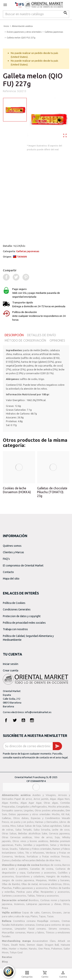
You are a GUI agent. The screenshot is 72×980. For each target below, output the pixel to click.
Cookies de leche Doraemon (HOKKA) (17, 490)
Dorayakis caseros (12, 810)
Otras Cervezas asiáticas (17, 837)
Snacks (14, 849)
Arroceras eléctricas (50, 884)
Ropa (5, 908)
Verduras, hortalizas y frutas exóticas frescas (42, 856)
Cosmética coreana (24, 921)
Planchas (7, 888)
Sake (44, 833)
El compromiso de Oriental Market (23, 566)
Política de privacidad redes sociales (24, 623)
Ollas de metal (30, 884)
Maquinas (41, 880)
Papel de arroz (23, 799)
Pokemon (57, 949)
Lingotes (29, 810)
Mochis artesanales (59, 807)
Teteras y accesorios (47, 896)
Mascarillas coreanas (14, 932)
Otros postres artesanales (50, 810)
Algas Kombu (10, 803)
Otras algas (51, 803)
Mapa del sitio (11, 579)
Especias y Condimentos (46, 818)
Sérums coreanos (59, 929)
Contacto (8, 572)
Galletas (6, 818)
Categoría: (21, 251)
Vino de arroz (43, 837)
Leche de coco (61, 830)
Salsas (20, 826)
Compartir (10, 270)
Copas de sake (31, 912)
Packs (18, 845)
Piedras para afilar (28, 892)
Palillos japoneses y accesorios (30, 888)
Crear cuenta (11, 670)
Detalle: (14, 246)
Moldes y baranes (59, 880)
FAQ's (6, 559)
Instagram (32, 720)
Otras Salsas (9, 833)
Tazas (50, 916)
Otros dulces (21, 818)
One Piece (44, 949)
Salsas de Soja (33, 826)
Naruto (33, 949)
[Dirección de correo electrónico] (28, 746)
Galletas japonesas (28, 251)
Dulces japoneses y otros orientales (30, 814)
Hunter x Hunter (18, 949)
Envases (57, 912)
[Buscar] (36, 14)
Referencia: (10, 91)
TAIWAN (20, 257)
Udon (21, 853)
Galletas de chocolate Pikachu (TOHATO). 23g (52, 492)
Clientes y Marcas (13, 552)
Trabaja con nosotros (15, 629)
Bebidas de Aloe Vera (48, 860)
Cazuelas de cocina (42, 869)
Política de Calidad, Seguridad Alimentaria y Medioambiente (28, 638)
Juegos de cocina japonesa (18, 880)
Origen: (15, 257)
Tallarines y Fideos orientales (35, 849)
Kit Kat (65, 814)
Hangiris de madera (58, 876)
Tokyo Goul (16, 952)
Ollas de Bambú (11, 884)
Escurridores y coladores (30, 876)
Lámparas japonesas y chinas (44, 904)
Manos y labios (36, 932)
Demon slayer (35, 945)
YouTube (23, 720)
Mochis (56, 814)
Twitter (15, 720)
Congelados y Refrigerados (31, 807)
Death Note (18, 945)
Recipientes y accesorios (55, 892)
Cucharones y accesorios (41, 873)
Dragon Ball (52, 945)
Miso (13, 826)
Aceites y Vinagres (44, 795)
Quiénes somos (12, 546)
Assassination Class (44, 941)
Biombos (34, 900)
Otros (66, 884)
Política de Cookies (14, 603)
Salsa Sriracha (42, 830)
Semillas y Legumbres (36, 845)
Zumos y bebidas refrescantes (19, 860)
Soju (57, 837)
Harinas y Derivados (46, 822)
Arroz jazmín (41, 799)
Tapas (42, 916)
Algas (53, 799)
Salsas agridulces (52, 826)
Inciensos (19, 904)
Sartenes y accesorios (14, 896)
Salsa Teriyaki (23, 830)
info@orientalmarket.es (38, 712)
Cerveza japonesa (59, 833)
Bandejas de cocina (50, 865)
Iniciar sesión (11, 664)
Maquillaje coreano (48, 921)
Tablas (31, 896)
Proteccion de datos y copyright (22, 616)
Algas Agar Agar (31, 803)
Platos (34, 916)
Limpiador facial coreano (30, 929)
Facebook (6, 720)
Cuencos (46, 912)
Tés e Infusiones (35, 853)
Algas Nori (63, 799)
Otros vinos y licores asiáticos (30, 841)
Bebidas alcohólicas (29, 833)
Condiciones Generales (17, 609)
